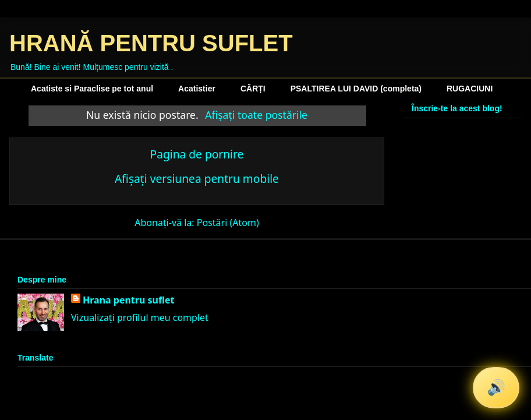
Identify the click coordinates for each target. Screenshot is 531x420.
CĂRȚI (253, 89)
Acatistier (197, 89)
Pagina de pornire (197, 154)
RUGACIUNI (470, 89)
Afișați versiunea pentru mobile (197, 179)
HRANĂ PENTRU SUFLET (151, 43)
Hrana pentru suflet (129, 300)
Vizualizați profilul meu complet (140, 317)
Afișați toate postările (256, 115)
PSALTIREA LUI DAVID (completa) (356, 89)
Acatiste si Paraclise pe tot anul (92, 89)
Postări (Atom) (228, 223)
